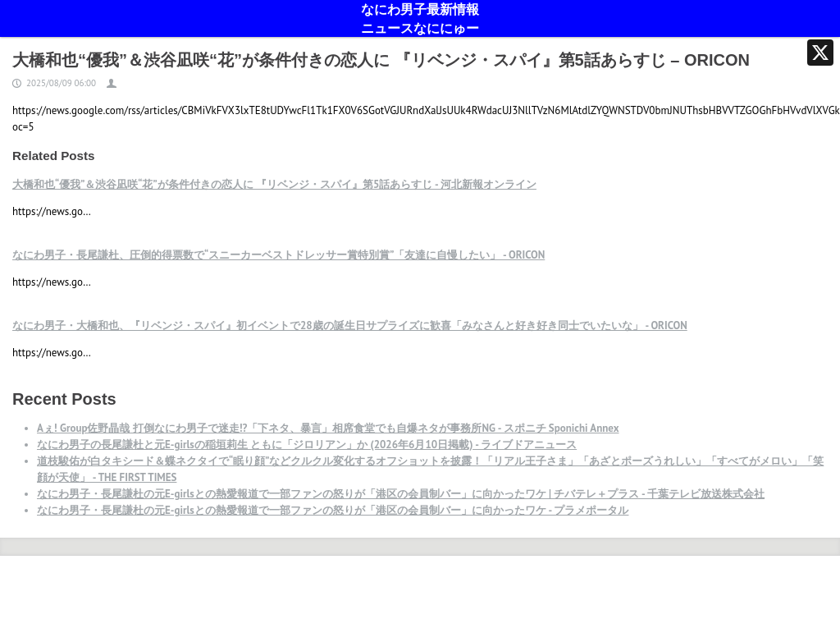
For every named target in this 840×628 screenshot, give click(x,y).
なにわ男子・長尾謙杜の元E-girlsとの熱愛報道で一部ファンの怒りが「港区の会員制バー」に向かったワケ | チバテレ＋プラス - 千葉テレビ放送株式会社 (401, 494)
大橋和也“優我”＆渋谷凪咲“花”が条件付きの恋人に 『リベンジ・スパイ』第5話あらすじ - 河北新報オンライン (274, 184)
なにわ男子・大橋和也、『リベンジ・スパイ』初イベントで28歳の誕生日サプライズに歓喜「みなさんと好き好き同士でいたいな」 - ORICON (350, 325)
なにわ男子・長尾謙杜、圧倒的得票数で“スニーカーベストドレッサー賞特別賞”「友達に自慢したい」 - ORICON (278, 255)
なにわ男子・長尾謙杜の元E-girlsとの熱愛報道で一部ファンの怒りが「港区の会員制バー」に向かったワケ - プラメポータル (333, 510)
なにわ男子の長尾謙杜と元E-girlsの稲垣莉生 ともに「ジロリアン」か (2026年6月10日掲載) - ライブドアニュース (307, 445)
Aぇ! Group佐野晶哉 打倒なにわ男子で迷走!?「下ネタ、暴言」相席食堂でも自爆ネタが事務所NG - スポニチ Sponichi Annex (328, 428)
